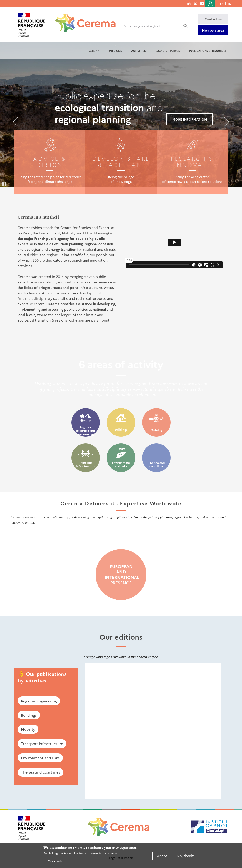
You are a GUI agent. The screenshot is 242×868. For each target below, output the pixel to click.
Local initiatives (168, 51)
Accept (161, 856)
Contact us (213, 19)
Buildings (121, 429)
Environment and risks (121, 464)
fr (222, 4)
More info (56, 861)
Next (227, 122)
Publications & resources (208, 51)
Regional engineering (39, 701)
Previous (15, 122)
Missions (115, 51)
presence (121, 575)
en (229, 4)
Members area (213, 30)
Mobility (156, 430)
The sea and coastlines (156, 465)
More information (190, 119)
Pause (5, 184)
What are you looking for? (142, 26)
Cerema (94, 51)
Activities (139, 51)
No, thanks (186, 856)
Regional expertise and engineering (86, 431)
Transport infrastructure (86, 464)
